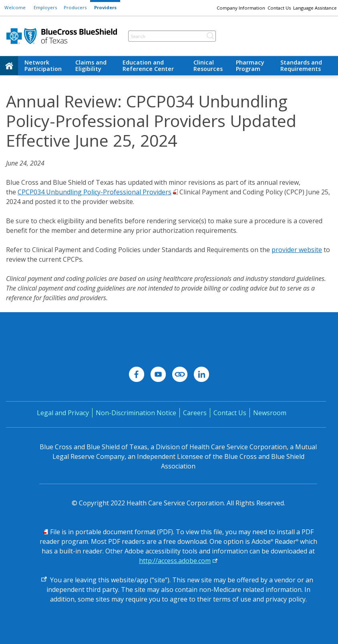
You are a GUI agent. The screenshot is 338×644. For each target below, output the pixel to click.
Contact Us (279, 8)
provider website (297, 250)
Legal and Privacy (63, 413)
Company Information (241, 8)
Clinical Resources (208, 66)
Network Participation (43, 66)
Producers (75, 7)
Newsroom (270, 413)
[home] (9, 66)
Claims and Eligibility (91, 66)
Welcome (15, 7)
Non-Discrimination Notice (136, 413)
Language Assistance (315, 8)
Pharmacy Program (250, 66)
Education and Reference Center (148, 66)
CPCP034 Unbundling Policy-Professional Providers (95, 192)
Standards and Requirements (301, 66)
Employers (45, 7)
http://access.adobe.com (175, 561)
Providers (105, 7)
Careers (195, 413)
